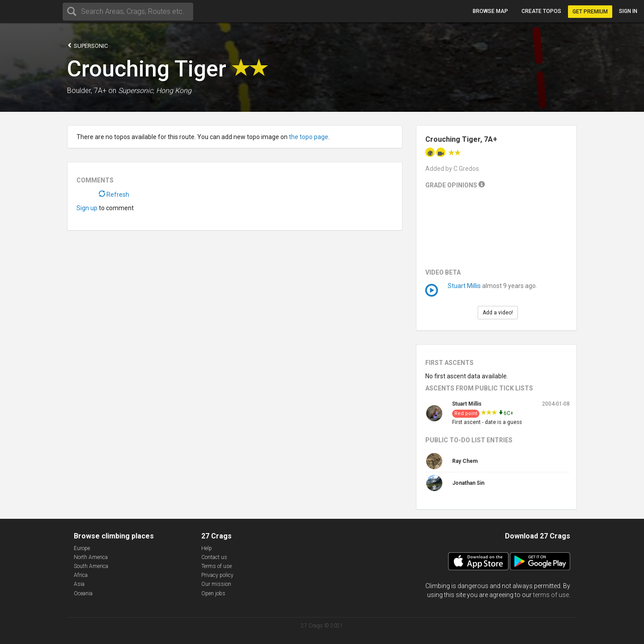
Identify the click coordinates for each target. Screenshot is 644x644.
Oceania (83, 593)
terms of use (551, 595)
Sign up (87, 208)
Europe (82, 548)
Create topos (541, 11)
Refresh (114, 195)
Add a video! (498, 313)
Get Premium (590, 12)
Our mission (216, 584)
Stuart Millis (464, 286)
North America (91, 557)
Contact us (214, 557)
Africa (81, 575)
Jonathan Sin (468, 483)
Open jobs (213, 593)
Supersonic (87, 45)
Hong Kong (174, 91)
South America (91, 566)
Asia (79, 584)
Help (207, 548)
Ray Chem (465, 461)
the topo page (309, 137)
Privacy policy (217, 575)
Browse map (490, 11)
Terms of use (216, 566)
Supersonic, (136, 91)
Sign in (628, 11)
